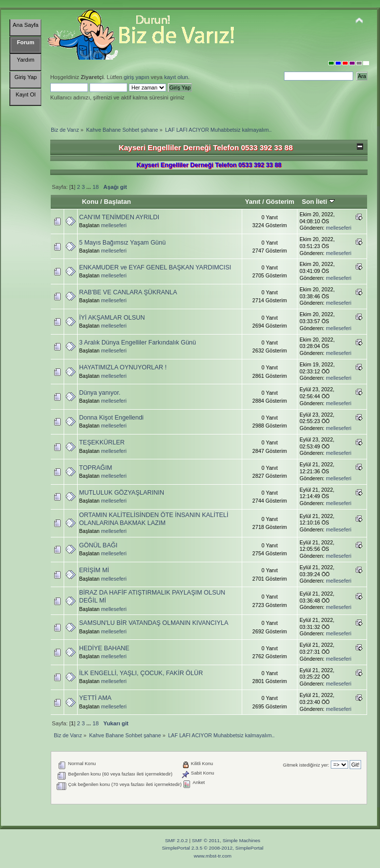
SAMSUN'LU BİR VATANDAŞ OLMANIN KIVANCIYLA (154, 623)
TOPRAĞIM (95, 468)
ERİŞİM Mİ (94, 570)
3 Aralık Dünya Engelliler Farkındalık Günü (138, 343)
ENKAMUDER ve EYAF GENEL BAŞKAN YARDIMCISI (155, 267)
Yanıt (252, 202)
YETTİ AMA (95, 698)
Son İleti (318, 202)
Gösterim (280, 202)
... (90, 187)
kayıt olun (176, 77)
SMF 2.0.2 (177, 840)
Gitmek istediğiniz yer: (306, 765)
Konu (90, 202)
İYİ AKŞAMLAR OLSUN (112, 318)
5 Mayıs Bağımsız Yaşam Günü (122, 243)
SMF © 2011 (206, 840)
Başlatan (117, 202)
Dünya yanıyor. (100, 393)
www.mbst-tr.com (213, 856)
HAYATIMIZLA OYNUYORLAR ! (123, 367)
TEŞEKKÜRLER (102, 442)
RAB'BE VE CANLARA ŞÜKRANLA (128, 292)
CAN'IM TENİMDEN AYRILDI (119, 217)
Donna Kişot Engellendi (111, 418)
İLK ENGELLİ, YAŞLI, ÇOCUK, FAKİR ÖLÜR (141, 673)
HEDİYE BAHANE (104, 648)
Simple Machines (241, 840)
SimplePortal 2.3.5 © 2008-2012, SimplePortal (212, 848)
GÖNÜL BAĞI (98, 545)
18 (95, 187)
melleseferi (114, 225)
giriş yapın (137, 77)
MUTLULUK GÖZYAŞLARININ (122, 493)
